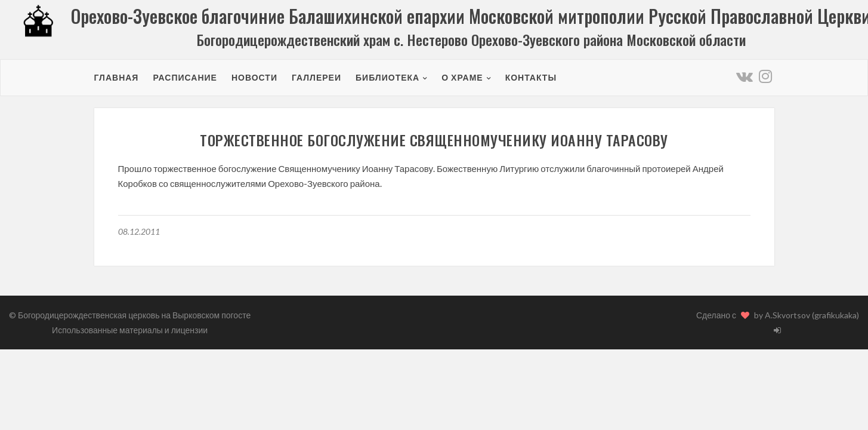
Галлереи (316, 77)
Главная (117, 77)
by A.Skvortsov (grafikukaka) (807, 315)
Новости (254, 77)
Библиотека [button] (387, 77)
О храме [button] (462, 77)
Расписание (185, 77)
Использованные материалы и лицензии (130, 330)
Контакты (531, 77)
